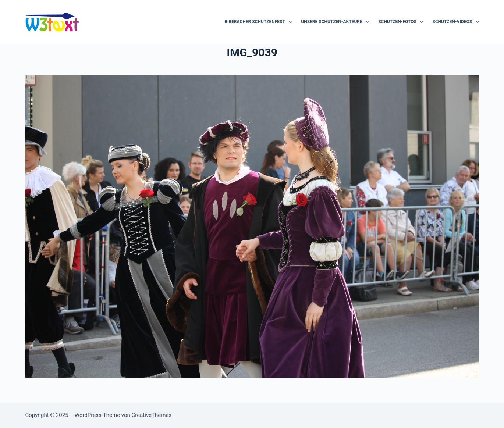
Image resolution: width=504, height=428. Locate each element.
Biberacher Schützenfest (260, 22)
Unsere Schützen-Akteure (336, 22)
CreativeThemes (152, 415)
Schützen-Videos (455, 22)
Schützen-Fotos (402, 22)
